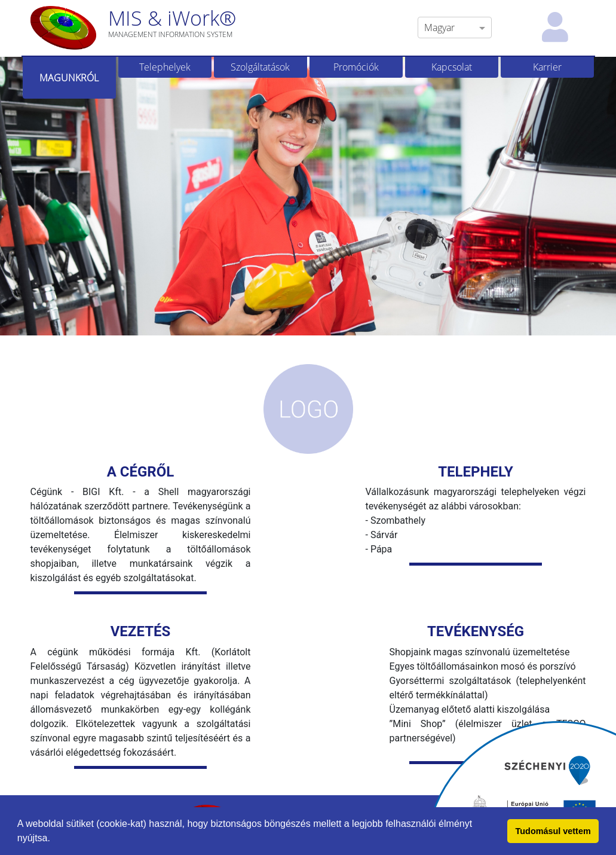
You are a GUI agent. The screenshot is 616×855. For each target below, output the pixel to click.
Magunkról (69, 78)
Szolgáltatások (260, 67)
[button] (54, 839)
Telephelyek (165, 67)
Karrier (547, 67)
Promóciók (356, 67)
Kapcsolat (452, 67)
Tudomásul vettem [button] (553, 831)
